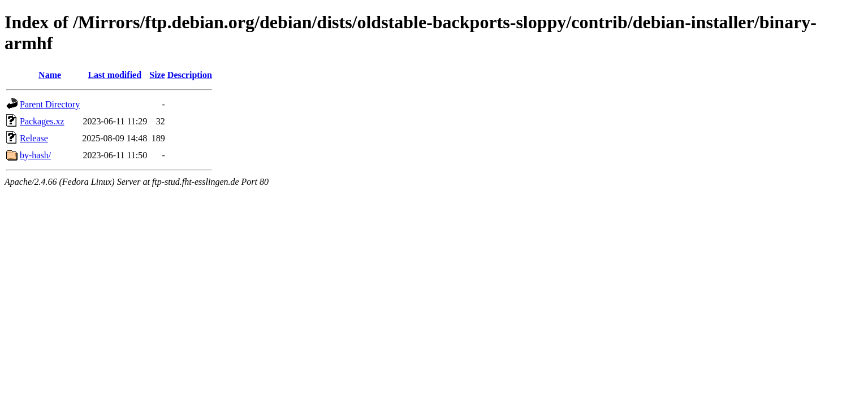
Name (50, 75)
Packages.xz (42, 121)
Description (190, 75)
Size (157, 75)
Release (34, 138)
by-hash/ (35, 155)
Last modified (115, 75)
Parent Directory (50, 104)
